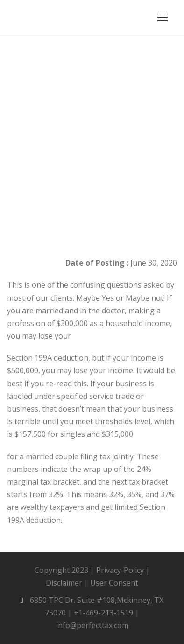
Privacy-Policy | (123, 570)
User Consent (114, 583)
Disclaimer (64, 583)
